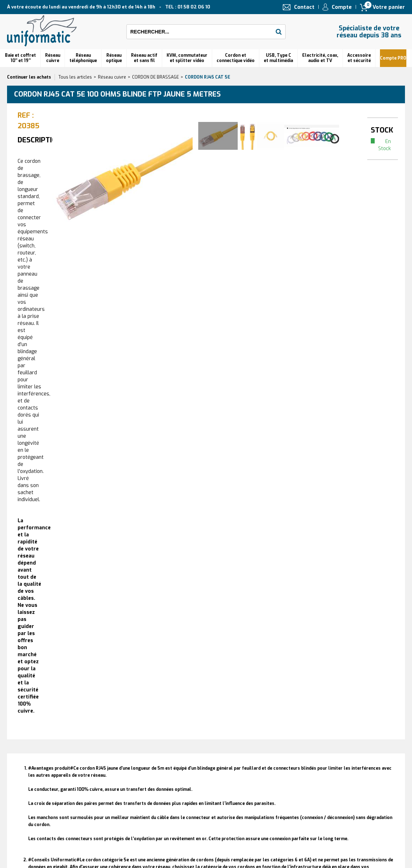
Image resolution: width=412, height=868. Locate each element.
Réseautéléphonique (83, 58)
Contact (304, 7)
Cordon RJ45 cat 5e (208, 77)
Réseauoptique (114, 58)
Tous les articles (75, 77)
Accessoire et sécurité (359, 58)
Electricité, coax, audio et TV (320, 58)
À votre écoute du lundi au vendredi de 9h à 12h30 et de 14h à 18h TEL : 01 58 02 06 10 (109, 7)
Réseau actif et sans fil (144, 58)
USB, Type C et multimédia (278, 58)
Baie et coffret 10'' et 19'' (20, 58)
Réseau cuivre (53, 58)
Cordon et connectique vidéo (236, 58)
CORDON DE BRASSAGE (155, 77)
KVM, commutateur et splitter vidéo (187, 58)
